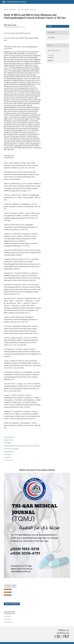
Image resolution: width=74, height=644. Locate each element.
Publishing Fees (9, 451)
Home (6, 10)
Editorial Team (8, 440)
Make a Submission (12, 604)
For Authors (8, 457)
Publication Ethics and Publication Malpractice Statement (22, 446)
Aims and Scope (9, 437)
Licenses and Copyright (11, 449)
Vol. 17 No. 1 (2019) (23, 10)
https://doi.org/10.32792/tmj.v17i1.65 (19, 33)
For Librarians (8, 460)
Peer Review (8, 443)
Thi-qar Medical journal (16, 2)
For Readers (8, 454)
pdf (50, 26)
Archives (13, 10)
